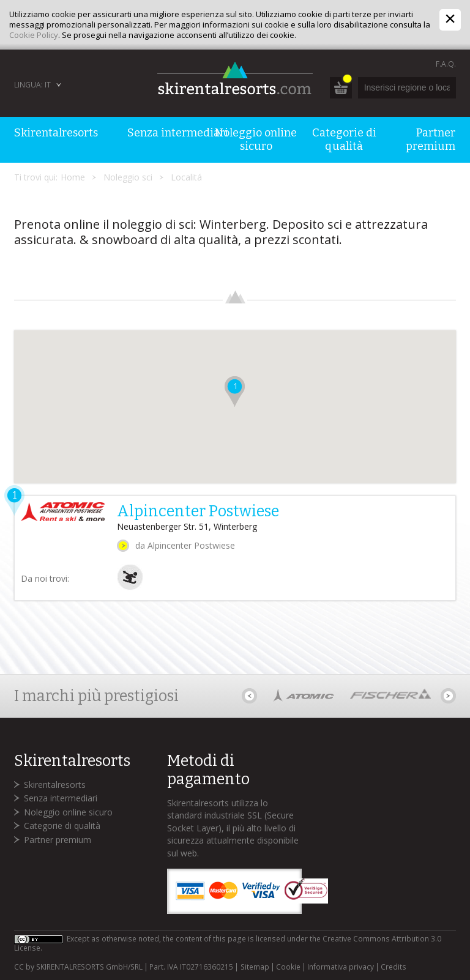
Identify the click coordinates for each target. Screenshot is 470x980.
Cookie (288, 967)
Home (73, 177)
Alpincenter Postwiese (198, 511)
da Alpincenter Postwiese (185, 545)
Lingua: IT (32, 85)
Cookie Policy (34, 35)
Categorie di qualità (62, 826)
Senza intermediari (61, 798)
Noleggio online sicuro (68, 812)
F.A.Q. (446, 64)
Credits (394, 967)
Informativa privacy (341, 967)
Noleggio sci (128, 177)
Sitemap (255, 967)
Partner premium (58, 840)
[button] (235, 392)
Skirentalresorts (55, 785)
